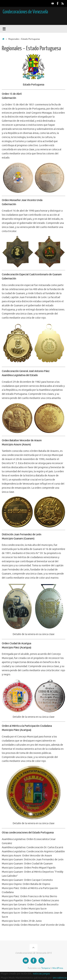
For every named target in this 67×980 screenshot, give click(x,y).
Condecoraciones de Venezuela (25, 12)
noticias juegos (41, 974)
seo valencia (60, 978)
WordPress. (58, 968)
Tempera (46, 968)
